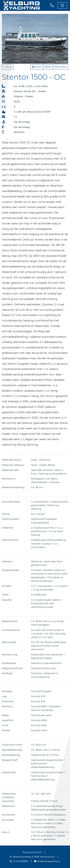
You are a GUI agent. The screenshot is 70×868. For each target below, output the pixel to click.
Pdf (48, 67)
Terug (8, 67)
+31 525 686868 (19, 861)
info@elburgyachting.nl (47, 861)
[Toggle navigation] (62, 5)
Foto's (37, 67)
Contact (61, 67)
